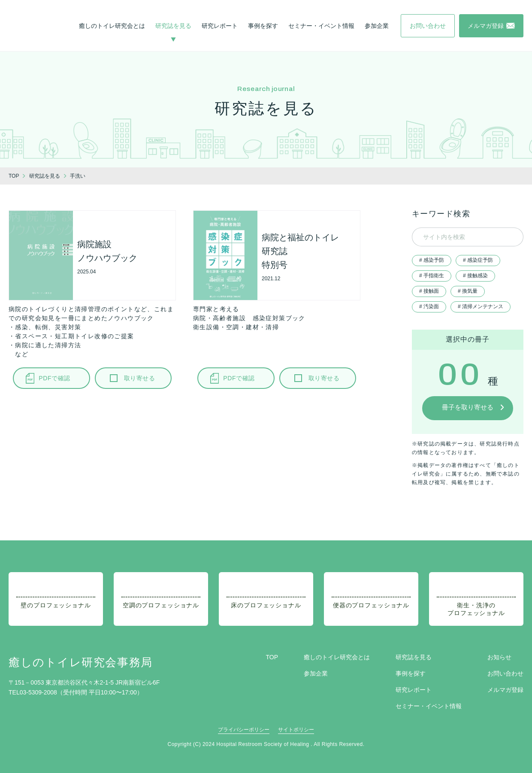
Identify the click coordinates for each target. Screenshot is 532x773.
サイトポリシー (296, 730)
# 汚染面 (429, 306)
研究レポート (220, 26)
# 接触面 (429, 291)
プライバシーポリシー (244, 730)
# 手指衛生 (432, 276)
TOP (272, 657)
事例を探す (263, 26)
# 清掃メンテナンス (481, 306)
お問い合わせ (505, 673)
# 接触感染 (475, 276)
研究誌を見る (173, 26)
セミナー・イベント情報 (321, 26)
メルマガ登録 (505, 690)
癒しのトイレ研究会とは (112, 26)
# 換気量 (468, 291)
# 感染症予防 (478, 260)
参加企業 (377, 26)
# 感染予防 (432, 260)
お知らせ (499, 657)
